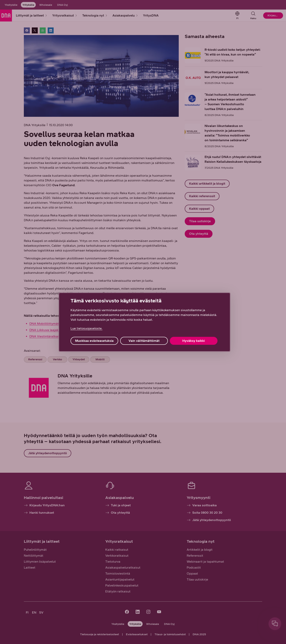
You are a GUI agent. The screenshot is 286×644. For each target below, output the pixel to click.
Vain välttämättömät (144, 341)
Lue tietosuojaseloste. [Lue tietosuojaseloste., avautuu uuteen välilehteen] (86, 328)
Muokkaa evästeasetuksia (94, 341)
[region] (144, 322)
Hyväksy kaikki (194, 341)
